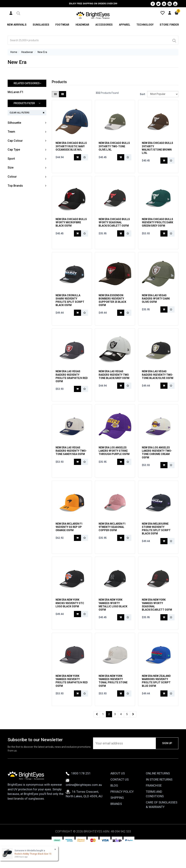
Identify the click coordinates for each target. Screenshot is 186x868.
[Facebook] (153, 4)
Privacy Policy (122, 815)
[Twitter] (158, 4)
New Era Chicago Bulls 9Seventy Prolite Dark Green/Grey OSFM (157, 225)
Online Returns (158, 797)
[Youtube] (175, 4)
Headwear (82, 25)
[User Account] (11, 13)
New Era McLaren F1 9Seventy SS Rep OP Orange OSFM (69, 542)
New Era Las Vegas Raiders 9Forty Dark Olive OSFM (156, 304)
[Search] (174, 40)
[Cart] (177, 13)
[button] (18, 13)
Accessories (104, 25)
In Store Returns (159, 803)
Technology (145, 25)
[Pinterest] (164, 4)
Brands (116, 827)
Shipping (117, 821)
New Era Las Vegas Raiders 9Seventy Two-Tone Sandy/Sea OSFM (71, 463)
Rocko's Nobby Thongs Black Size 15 (33, 854)
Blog (114, 809)
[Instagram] (170, 4)
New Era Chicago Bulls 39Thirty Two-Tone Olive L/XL (114, 146)
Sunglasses (40, 25)
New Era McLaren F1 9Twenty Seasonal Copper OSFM (112, 542)
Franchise (154, 809)
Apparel (125, 25)
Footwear (62, 25)
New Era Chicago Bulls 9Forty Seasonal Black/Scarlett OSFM (114, 225)
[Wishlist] (163, 13)
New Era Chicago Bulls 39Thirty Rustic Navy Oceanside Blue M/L (71, 146)
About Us (118, 797)
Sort (142, 94)
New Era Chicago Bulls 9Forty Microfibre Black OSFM (71, 225)
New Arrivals (17, 25)
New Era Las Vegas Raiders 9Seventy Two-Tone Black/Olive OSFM (158, 383)
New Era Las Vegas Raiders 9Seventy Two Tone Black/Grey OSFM (114, 383)
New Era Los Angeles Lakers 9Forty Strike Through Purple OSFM (114, 463)
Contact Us (120, 803)
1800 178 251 (78, 797)
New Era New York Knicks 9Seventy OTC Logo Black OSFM (70, 621)
